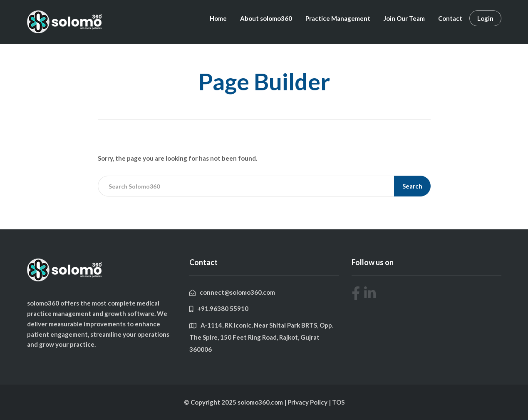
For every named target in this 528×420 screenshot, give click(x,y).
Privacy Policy (308, 402)
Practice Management (338, 18)
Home (218, 18)
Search (412, 186)
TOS (338, 402)
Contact (450, 18)
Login (485, 18)
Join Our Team (404, 18)
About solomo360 (266, 18)
